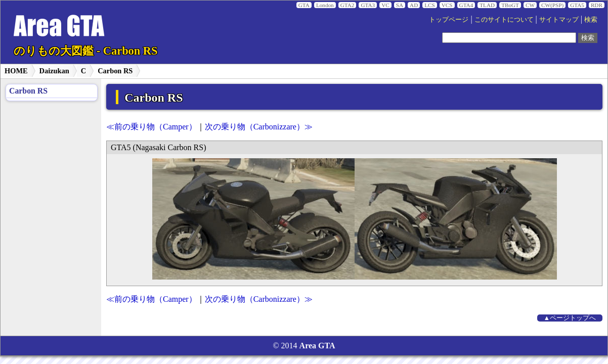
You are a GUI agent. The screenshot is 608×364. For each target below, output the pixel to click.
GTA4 (466, 5)
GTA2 (348, 5)
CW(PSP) (552, 5)
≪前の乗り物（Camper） (151, 127)
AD (414, 5)
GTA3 (368, 5)
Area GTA (317, 346)
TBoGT (510, 5)
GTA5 (577, 5)
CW (530, 5)
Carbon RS (115, 71)
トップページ (449, 20)
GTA (304, 5)
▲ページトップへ (570, 318)
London (325, 5)
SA (400, 5)
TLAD (487, 5)
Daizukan (54, 71)
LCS (430, 5)
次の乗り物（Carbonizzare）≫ (259, 127)
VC (385, 5)
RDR (597, 5)
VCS (447, 5)
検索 (591, 20)
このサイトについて (504, 20)
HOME (16, 71)
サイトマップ (559, 20)
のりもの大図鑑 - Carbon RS (85, 51)
